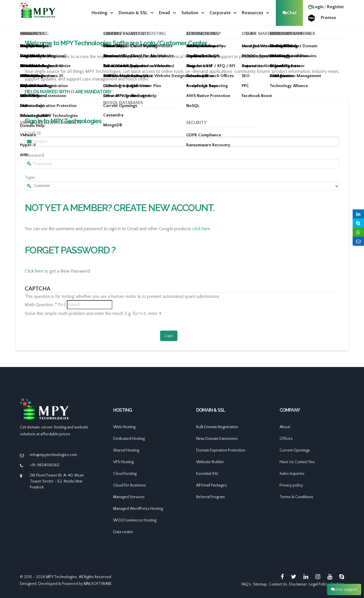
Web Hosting (124, 427)
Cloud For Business (130, 485)
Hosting (99, 13)
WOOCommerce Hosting (135, 520)
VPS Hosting (123, 462)
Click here (34, 271)
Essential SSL (207, 474)
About (285, 427)
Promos (328, 18)
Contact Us (278, 584)
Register (336, 7)
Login (316, 7)
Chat (289, 13)
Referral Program (211, 497)
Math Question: (41, 305)
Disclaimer (298, 584)
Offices (286, 439)
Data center (123, 532)
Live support (344, 589)
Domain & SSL (133, 13)
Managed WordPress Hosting (138, 509)
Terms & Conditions (296, 497)
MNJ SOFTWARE (98, 584)
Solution (190, 13)
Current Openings (295, 450)
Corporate (220, 13)
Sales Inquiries (292, 474)
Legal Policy (319, 584)
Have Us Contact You (297, 462)
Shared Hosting (126, 450)
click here (201, 229)
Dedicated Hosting (129, 439)
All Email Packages (212, 485)
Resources (253, 13)
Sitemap (260, 584)
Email (165, 13)
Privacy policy (291, 485)
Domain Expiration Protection (221, 450)
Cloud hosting (125, 474)
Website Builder (210, 462)
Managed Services (129, 497)
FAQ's (246, 584)
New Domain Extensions (217, 439)
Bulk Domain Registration (217, 427)
